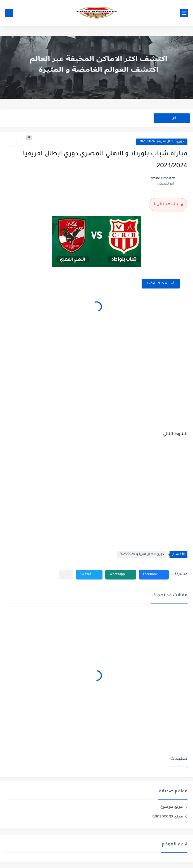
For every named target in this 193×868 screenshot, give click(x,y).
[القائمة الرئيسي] (184, 13)
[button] (154, 575)
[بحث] (9, 13)
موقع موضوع (172, 806)
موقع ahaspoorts (168, 816)
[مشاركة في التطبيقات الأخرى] (66, 575)
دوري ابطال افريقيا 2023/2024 (162, 142)
